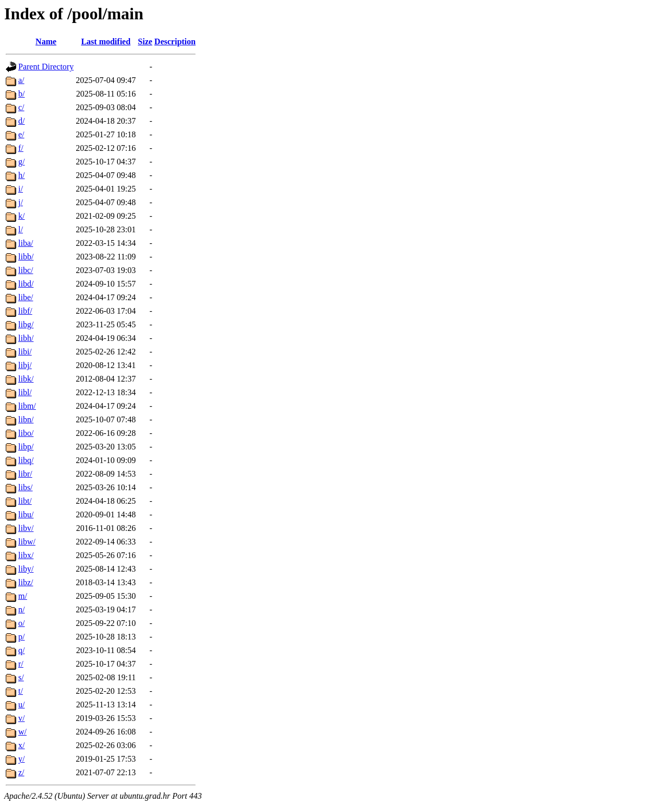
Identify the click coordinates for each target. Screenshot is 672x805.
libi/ (25, 352)
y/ (21, 759)
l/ (21, 229)
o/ (21, 623)
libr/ (25, 474)
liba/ (26, 243)
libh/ (26, 338)
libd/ (26, 284)
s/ (21, 677)
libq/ (26, 460)
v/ (21, 718)
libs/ (26, 487)
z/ (21, 772)
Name (46, 42)
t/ (21, 691)
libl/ (25, 392)
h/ (21, 175)
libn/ (26, 419)
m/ (23, 596)
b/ (21, 94)
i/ (21, 189)
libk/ (26, 379)
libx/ (26, 555)
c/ (21, 107)
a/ (21, 80)
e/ (21, 134)
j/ (21, 202)
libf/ (25, 311)
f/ (21, 148)
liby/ (26, 569)
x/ (21, 745)
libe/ (26, 297)
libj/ (25, 365)
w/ (22, 732)
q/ (21, 650)
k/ (21, 216)
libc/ (26, 270)
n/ (21, 609)
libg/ (26, 324)
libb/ (26, 257)
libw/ (27, 542)
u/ (21, 705)
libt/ (25, 501)
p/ (21, 637)
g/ (21, 162)
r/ (21, 664)
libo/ (26, 433)
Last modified (106, 42)
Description (175, 42)
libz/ (26, 582)
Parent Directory (46, 67)
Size (145, 42)
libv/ (26, 528)
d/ (21, 121)
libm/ (27, 406)
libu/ (26, 514)
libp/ (26, 447)
